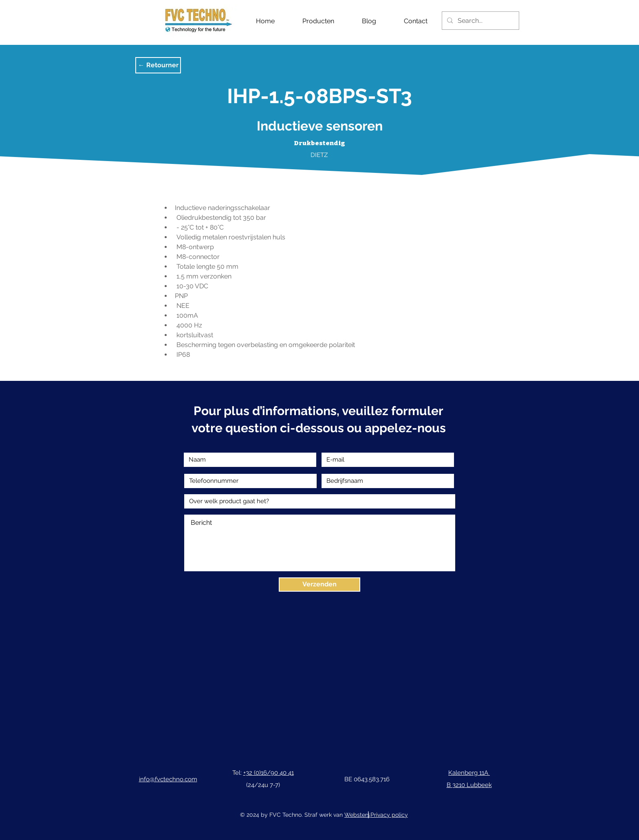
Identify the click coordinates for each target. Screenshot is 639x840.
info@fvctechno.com (168, 779)
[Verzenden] (319, 585)
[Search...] (480, 21)
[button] (158, 65)
